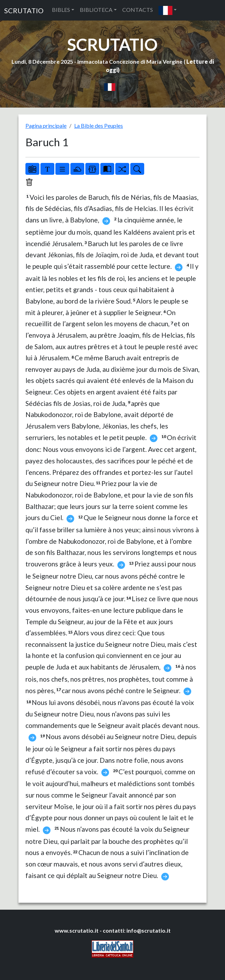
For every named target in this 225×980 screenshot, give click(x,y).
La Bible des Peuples (99, 126)
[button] (168, 10)
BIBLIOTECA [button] (96, 10)
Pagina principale (46, 126)
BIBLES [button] (61, 10)
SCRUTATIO (24, 10)
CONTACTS (138, 10)
